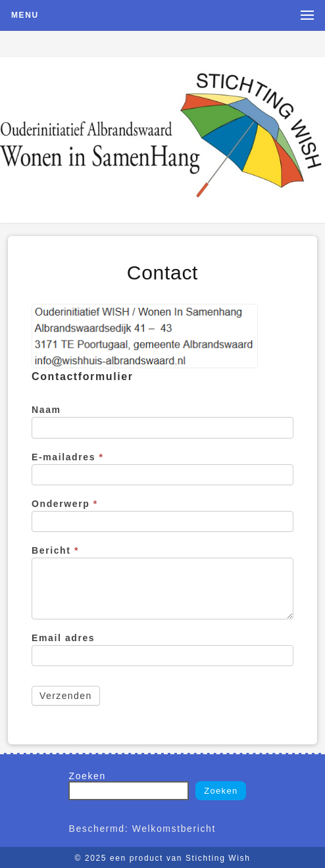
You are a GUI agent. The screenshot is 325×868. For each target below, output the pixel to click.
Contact (162, 273)
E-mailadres (68, 457)
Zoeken (87, 776)
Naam (46, 410)
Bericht (55, 550)
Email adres (63, 638)
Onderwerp (65, 504)
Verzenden (66, 696)
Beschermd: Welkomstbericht (142, 829)
